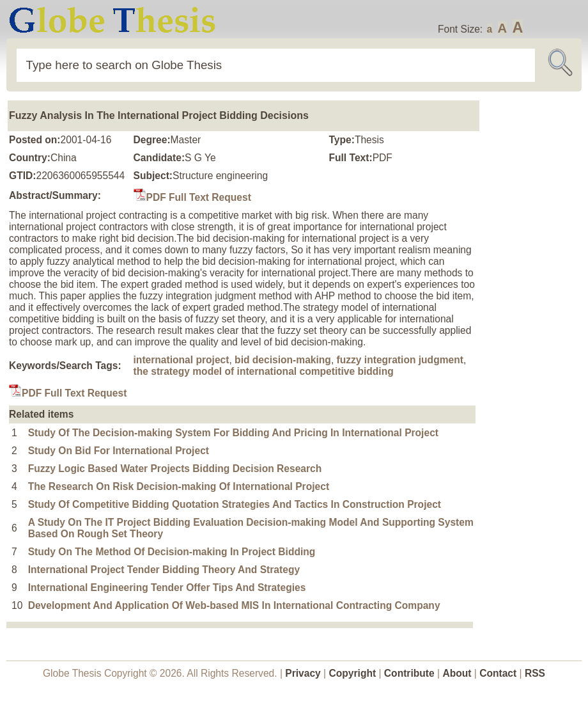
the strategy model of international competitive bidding (264, 371)
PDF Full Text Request (192, 197)
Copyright (353, 673)
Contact (499, 673)
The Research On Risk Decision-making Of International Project (179, 486)
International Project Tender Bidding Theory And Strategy (164, 570)
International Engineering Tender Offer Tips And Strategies (167, 588)
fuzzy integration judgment (400, 360)
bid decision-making (283, 360)
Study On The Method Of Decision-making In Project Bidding (172, 552)
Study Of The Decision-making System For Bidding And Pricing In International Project (233, 433)
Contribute (409, 673)
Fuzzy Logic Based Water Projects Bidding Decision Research (175, 469)
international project (182, 360)
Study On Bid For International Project (119, 451)
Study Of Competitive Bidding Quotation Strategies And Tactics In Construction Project (235, 504)
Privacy (303, 673)
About (457, 673)
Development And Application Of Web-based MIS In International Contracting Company (234, 605)
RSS (535, 673)
